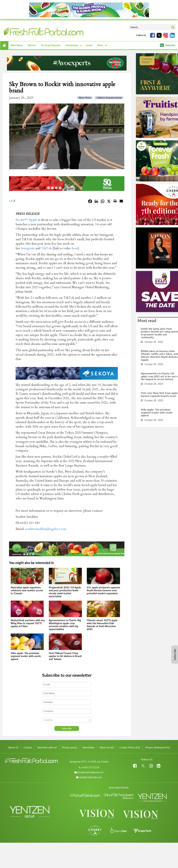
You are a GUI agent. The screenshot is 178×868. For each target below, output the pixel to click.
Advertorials (72, 45)
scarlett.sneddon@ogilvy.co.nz (46, 529)
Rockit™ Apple (26, 220)
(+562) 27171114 (90, 767)
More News (17, 45)
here (75, 248)
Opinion (32, 45)
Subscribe (168, 45)
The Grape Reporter (51, 45)
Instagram (28, 248)
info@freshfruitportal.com (90, 772)
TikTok (46, 248)
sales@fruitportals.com (90, 777)
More (100, 45)
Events (89, 45)
